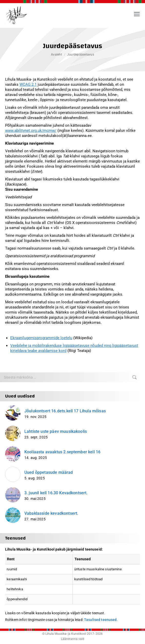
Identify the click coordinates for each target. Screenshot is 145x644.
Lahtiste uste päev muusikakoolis (56, 431)
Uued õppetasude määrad (49, 472)
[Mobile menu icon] (137, 14)
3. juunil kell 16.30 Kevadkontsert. (56, 493)
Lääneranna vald (73, 639)
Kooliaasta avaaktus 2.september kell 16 (62, 452)
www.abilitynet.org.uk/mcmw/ (31, 131)
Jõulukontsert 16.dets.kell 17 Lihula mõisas (65, 411)
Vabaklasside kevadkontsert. (51, 513)
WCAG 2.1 (28, 84)
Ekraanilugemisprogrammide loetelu (41, 338)
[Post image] (13, 413)
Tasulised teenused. (101, 620)
